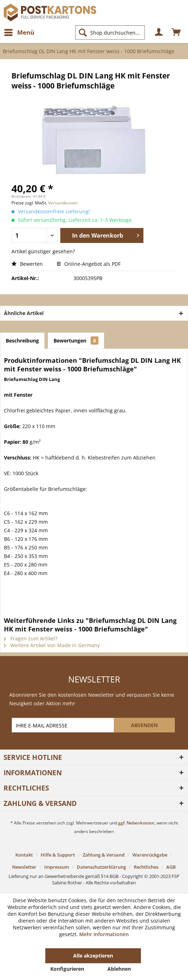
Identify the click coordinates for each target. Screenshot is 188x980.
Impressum (57, 867)
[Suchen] (83, 32)
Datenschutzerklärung (101, 867)
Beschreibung (22, 341)
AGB (171, 867)
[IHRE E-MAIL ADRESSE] (63, 725)
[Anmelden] (159, 32)
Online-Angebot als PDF (89, 264)
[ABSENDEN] (144, 725)
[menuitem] (19, 32)
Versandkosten (63, 203)
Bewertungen (76, 341)
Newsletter (24, 867)
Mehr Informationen (104, 934)
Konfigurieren (67, 969)
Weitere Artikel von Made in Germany (52, 645)
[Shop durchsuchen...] (110, 32)
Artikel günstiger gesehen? (43, 251)
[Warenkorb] (177, 32)
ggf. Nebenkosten (136, 823)
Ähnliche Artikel (24, 313)
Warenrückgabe (150, 855)
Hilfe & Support (58, 855)
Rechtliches (146, 867)
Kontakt (24, 855)
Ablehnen (119, 969)
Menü (19, 32)
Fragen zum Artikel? (31, 638)
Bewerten (28, 264)
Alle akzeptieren (93, 956)
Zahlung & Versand (104, 855)
